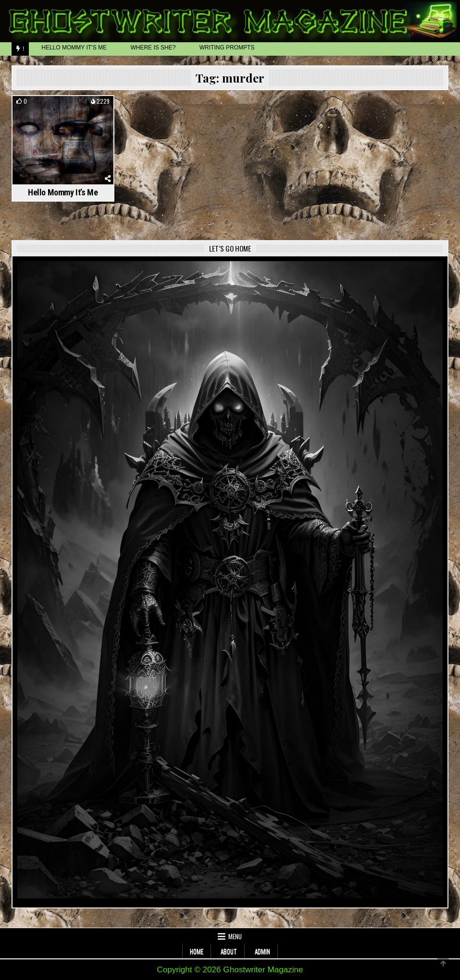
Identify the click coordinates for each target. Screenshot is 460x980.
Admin (262, 951)
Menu (235, 936)
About (229, 951)
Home (197, 951)
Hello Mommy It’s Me (63, 192)
